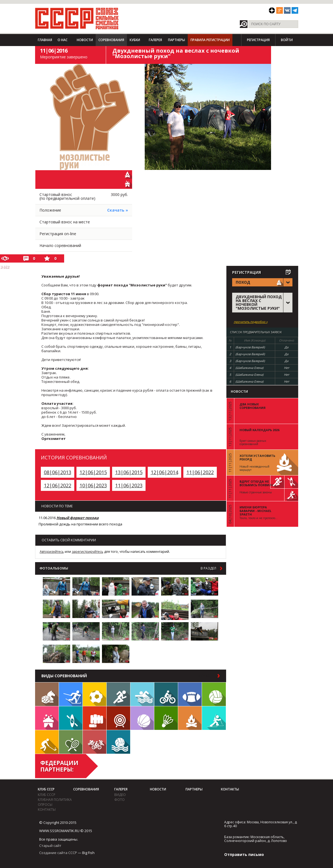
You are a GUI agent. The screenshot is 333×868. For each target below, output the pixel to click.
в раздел (208, 568)
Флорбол (47, 742)
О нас (62, 40)
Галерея (155, 40)
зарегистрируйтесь (88, 552)
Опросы (45, 805)
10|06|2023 (93, 485)
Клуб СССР (46, 789)
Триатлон (95, 742)
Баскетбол (142, 718)
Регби (190, 694)
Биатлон (214, 718)
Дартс (118, 718)
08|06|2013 (58, 472)
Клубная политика (55, 800)
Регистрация (258, 40)
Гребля (71, 718)
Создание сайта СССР (58, 853)
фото (119, 800)
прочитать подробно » (251, 322)
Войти (287, 40)
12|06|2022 (58, 485)
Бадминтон (166, 718)
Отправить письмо (244, 854)
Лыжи (71, 694)
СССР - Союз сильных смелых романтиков (77, 18)
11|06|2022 (200, 472)
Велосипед (166, 694)
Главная (45, 40)
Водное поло (118, 742)
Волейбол (214, 694)
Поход (190, 718)
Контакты (47, 809)
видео (120, 795)
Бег (118, 694)
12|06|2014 (164, 472)
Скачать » (118, 210)
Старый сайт (50, 846)
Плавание (142, 694)
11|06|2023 (129, 485)
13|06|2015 (129, 472)
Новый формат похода (78, 518)
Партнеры (177, 40)
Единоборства (95, 718)
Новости (85, 40)
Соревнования (111, 40)
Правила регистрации (210, 40)
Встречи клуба (47, 718)
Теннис (71, 742)
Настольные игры (47, 694)
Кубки (135, 40)
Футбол (95, 694)
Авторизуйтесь (52, 552)
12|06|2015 (93, 472)
